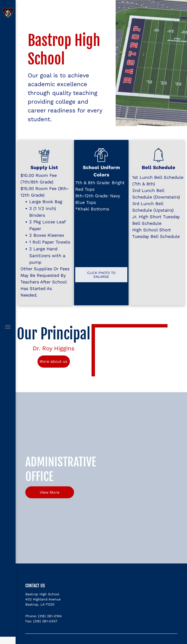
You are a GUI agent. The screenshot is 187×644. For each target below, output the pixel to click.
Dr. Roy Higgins (54, 348)
